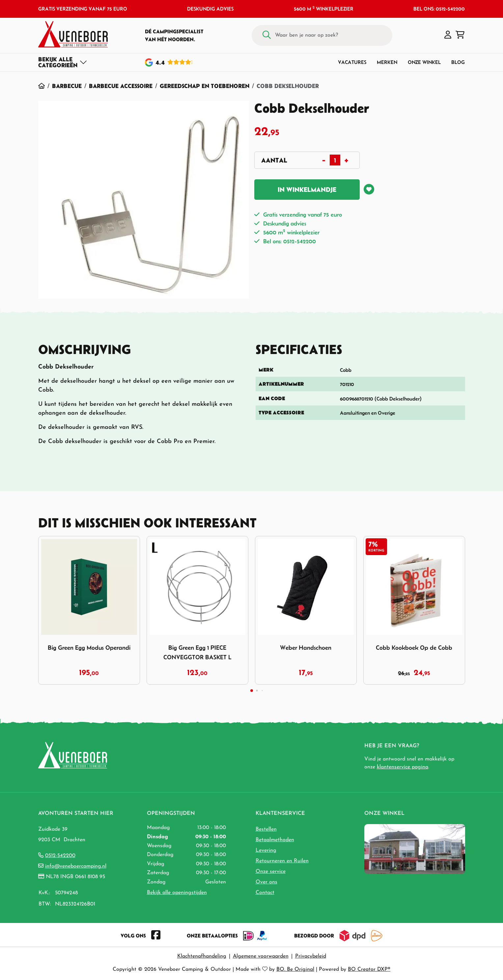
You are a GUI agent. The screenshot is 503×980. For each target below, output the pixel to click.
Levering (266, 850)
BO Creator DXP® (369, 969)
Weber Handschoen (306, 648)
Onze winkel (424, 62)
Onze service (271, 872)
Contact (265, 893)
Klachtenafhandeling (202, 956)
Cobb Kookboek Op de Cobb (414, 648)
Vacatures (352, 62)
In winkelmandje (307, 190)
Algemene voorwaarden (261, 956)
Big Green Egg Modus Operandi (89, 648)
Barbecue (67, 86)
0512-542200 (60, 856)
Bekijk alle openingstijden (177, 893)
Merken (387, 62)
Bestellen (266, 829)
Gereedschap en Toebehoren (205, 86)
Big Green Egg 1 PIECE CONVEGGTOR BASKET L (197, 652)
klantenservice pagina (403, 767)
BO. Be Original (295, 969)
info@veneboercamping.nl (76, 866)
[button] (448, 35)
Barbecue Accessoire (121, 86)
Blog (458, 62)
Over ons (266, 882)
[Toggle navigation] (63, 62)
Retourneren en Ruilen (282, 861)
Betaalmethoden (275, 840)
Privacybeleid (311, 956)
